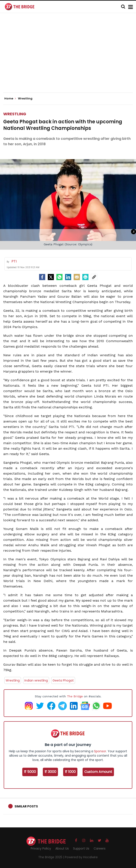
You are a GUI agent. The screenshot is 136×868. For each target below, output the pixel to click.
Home (10, 99)
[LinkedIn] (68, 277)
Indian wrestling (36, 680)
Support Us (81, 848)
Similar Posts (26, 806)
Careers (100, 848)
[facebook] (42, 277)
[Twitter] (51, 277)
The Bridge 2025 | (52, 857)
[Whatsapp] (59, 277)
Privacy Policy (41, 848)
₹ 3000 (50, 772)
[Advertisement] (70, 56)
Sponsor (100, 751)
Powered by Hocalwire (81, 857)
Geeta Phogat (63, 680)
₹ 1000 (70, 772)
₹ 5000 (30, 772)
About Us (62, 848)
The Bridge (75, 696)
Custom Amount (98, 772)
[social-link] (94, 277)
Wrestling (15, 114)
